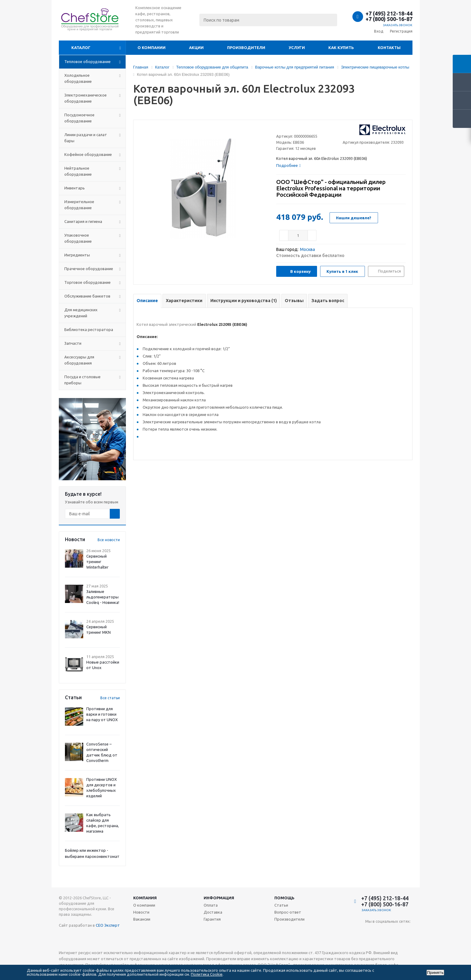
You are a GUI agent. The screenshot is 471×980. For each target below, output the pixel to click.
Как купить (341, 48)
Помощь (284, 898)
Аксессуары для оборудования (79, 360)
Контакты (389, 48)
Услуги (297, 48)
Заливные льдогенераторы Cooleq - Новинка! (103, 597)
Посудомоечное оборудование (79, 118)
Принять (435, 973)
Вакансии (142, 919)
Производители (246, 48)
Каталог (81, 48)
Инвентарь (75, 188)
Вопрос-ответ (288, 912)
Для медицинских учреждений (81, 313)
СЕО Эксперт (108, 925)
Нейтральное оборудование (78, 171)
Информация (219, 898)
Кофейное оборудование (88, 154)
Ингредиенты (77, 255)
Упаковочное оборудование (78, 238)
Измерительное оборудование (79, 205)
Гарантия (212, 919)
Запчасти (73, 343)
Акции (196, 48)
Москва (307, 249)
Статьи (281, 905)
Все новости (109, 540)
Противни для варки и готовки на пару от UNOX (102, 714)
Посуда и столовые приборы (82, 380)
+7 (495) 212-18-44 (389, 13)
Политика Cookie (207, 974)
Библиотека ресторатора (89, 330)
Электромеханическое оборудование (86, 98)
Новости (141, 912)
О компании (152, 48)
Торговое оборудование (87, 282)
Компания (145, 898)
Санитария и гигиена (83, 221)
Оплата (211, 905)
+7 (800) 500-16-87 (389, 19)
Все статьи (110, 698)
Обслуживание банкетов (87, 296)
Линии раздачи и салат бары (86, 138)
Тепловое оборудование (87, 62)
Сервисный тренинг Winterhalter (97, 562)
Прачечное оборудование (89, 269)
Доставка (213, 912)
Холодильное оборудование (78, 78)
